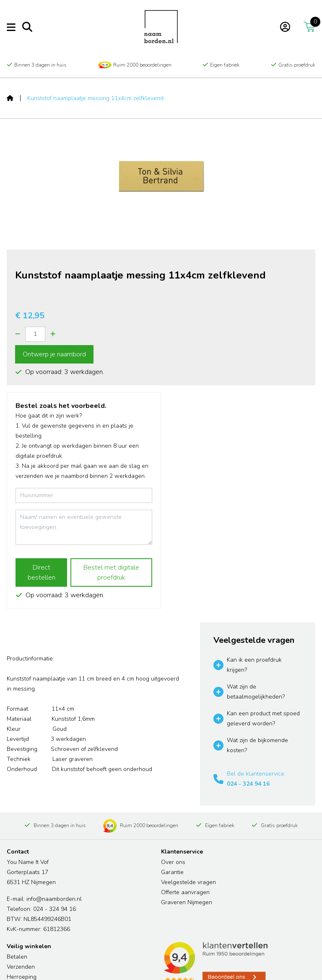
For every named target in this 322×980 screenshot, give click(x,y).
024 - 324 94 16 (248, 784)
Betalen (17, 957)
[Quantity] (35, 334)
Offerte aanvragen (185, 892)
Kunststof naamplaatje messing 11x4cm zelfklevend (95, 98)
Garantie (172, 872)
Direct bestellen (42, 573)
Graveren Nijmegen (187, 902)
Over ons (173, 862)
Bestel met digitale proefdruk (111, 573)
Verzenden (21, 967)
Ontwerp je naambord (54, 354)
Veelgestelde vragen (188, 882)
